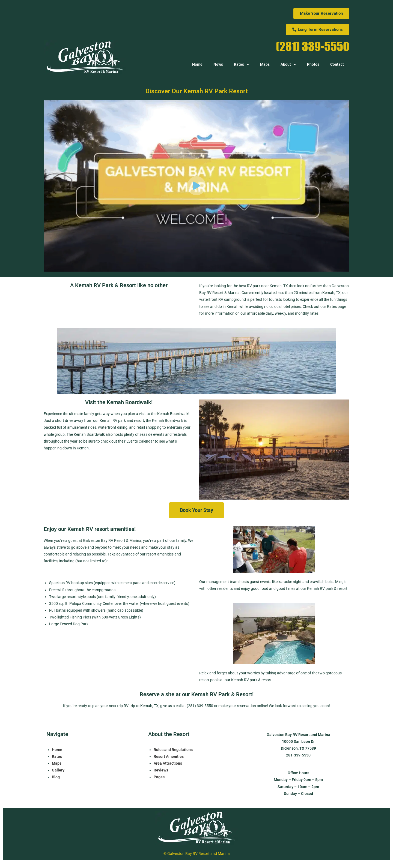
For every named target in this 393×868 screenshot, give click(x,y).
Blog (56, 777)
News (218, 64)
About (288, 64)
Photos (313, 64)
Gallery (58, 770)
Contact (337, 64)
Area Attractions (168, 763)
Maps (265, 64)
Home (197, 64)
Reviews (161, 770)
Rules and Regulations (173, 750)
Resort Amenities (169, 756)
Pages (159, 777)
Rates (242, 64)
